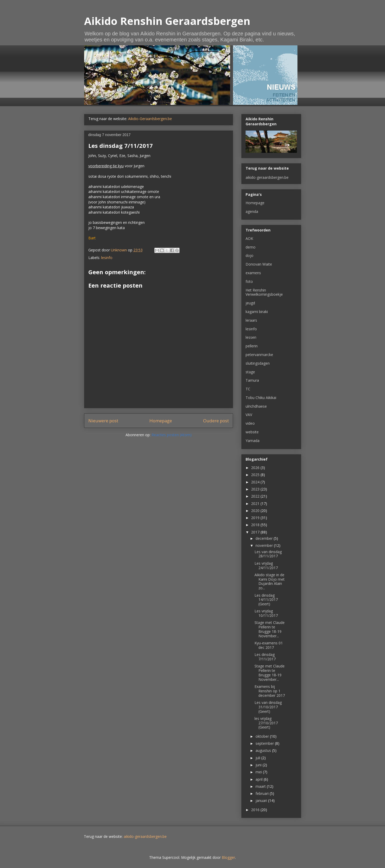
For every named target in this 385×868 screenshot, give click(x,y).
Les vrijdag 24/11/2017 (266, 565)
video (250, 423)
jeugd (250, 303)
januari (262, 800)
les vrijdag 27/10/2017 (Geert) (266, 723)
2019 (256, 518)
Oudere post (216, 421)
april (260, 779)
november (265, 545)
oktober (263, 736)
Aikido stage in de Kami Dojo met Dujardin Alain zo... (270, 581)
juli (258, 758)
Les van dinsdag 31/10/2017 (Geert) (268, 707)
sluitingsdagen (258, 363)
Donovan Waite (259, 264)
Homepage (161, 421)
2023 (256, 489)
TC (248, 389)
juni (259, 765)
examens (253, 273)
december (265, 538)
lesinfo (107, 258)
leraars (251, 320)
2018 (256, 525)
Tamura (252, 380)
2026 (256, 468)
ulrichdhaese (256, 406)
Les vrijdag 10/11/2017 (266, 613)
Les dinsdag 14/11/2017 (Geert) (266, 600)
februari (263, 793)
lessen (251, 337)
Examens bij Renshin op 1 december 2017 (270, 691)
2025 (256, 475)
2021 (256, 503)
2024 (256, 482)
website (252, 432)
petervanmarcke (259, 355)
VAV (249, 415)
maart (261, 786)
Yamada (253, 441)
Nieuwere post (103, 421)
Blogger (228, 857)
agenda (252, 211)
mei (259, 772)
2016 (256, 810)
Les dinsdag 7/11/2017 (265, 657)
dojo (250, 255)
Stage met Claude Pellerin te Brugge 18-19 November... (270, 629)
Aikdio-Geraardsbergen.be (150, 119)
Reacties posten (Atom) (172, 435)
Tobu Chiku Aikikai (261, 398)
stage (250, 372)
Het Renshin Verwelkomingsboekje (264, 292)
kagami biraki (257, 312)
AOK (249, 238)
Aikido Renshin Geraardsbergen (167, 21)
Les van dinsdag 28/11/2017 (268, 554)
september (265, 743)
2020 (256, 511)
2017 (256, 532)
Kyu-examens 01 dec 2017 (269, 645)
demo (251, 247)
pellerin (252, 346)
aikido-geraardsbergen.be (267, 177)
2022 (256, 496)
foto (249, 281)
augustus (264, 750)
